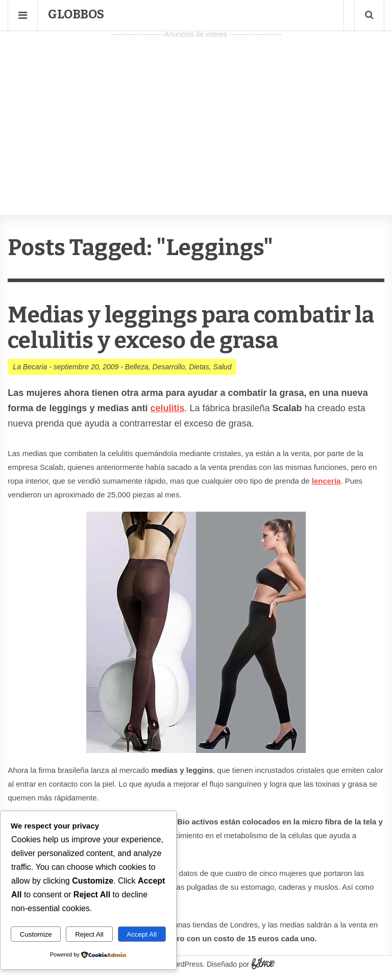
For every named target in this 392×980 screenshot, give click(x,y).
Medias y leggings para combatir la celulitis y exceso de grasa (191, 328)
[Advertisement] (196, 113)
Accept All (142, 934)
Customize (36, 934)
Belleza (137, 367)
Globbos (76, 14)
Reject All (89, 934)
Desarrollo (169, 367)
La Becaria (30, 367)
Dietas (199, 367)
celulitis (167, 408)
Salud (223, 367)
